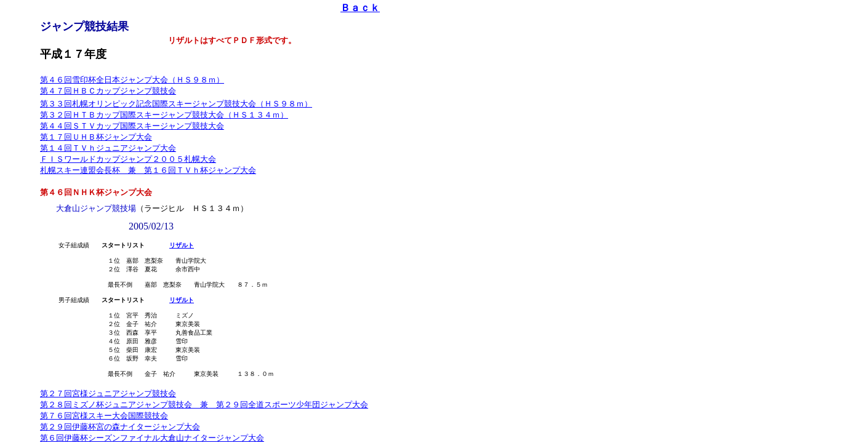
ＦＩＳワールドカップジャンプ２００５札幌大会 (128, 159)
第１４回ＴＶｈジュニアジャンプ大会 (108, 148)
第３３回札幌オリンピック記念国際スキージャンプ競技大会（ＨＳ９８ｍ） (176, 104)
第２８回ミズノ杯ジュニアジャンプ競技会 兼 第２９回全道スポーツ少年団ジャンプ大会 (204, 423)
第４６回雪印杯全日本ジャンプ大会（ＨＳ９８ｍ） (132, 80)
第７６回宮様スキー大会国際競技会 (104, 434)
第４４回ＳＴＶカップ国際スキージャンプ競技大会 (132, 126)
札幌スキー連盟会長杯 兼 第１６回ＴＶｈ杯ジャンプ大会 (148, 170)
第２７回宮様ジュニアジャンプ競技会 (108, 412)
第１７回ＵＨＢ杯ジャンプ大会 (96, 137)
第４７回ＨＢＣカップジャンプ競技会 (108, 91)
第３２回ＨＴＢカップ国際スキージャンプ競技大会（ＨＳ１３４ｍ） (164, 115)
